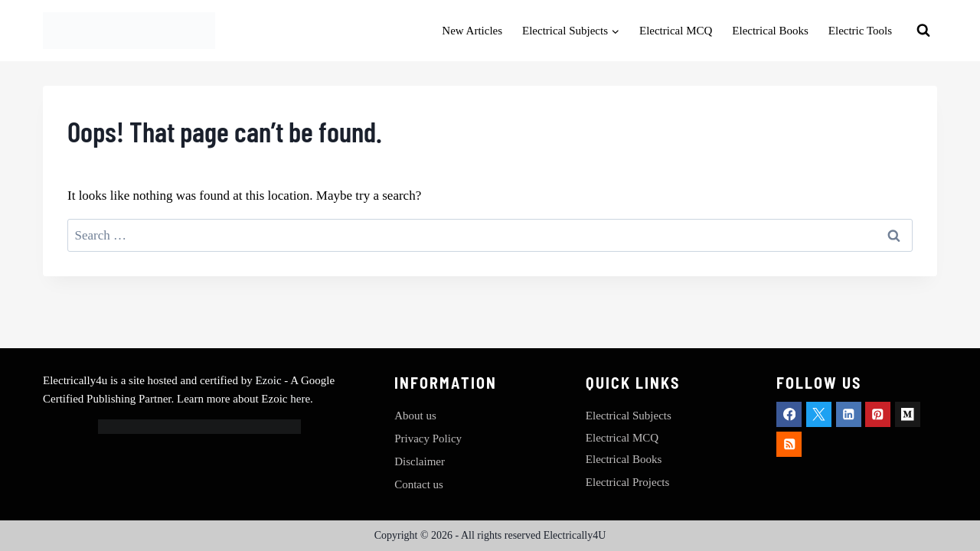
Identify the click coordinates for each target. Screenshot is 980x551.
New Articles (472, 31)
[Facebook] (789, 414)
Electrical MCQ (676, 31)
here (300, 399)
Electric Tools (860, 31)
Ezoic (269, 380)
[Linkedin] (849, 414)
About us (415, 416)
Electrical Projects (628, 482)
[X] (819, 414)
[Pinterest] (878, 414)
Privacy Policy (428, 439)
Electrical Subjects (629, 416)
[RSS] (789, 444)
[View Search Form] (923, 31)
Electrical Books (770, 31)
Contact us (419, 484)
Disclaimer (420, 461)
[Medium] (908, 414)
